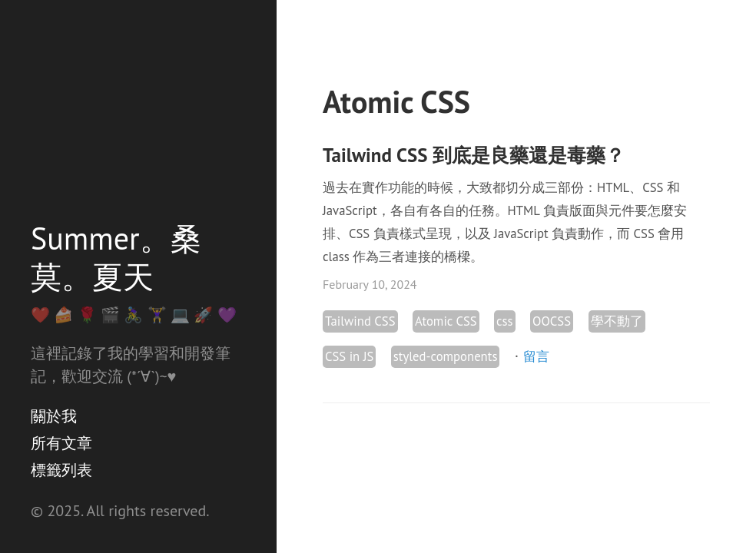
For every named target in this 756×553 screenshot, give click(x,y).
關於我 (54, 416)
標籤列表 (61, 470)
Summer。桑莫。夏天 (116, 257)
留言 (536, 356)
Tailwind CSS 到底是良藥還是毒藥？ (474, 155)
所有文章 (61, 443)
